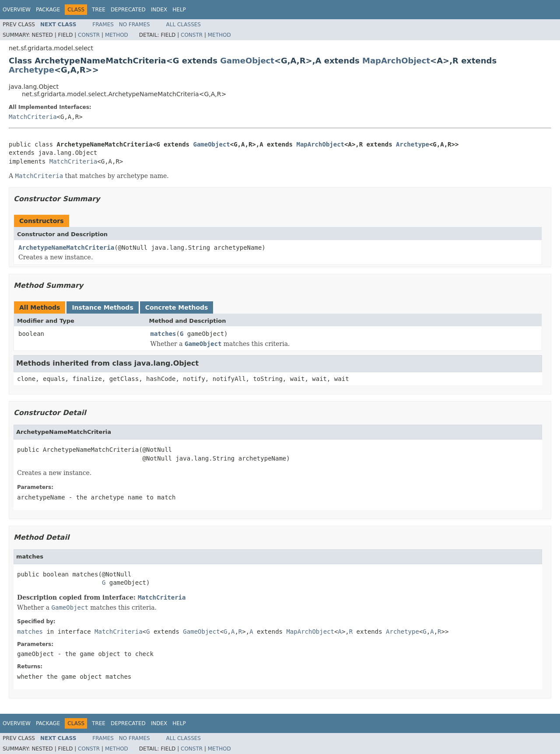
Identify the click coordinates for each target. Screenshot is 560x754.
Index (159, 10)
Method (117, 35)
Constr (89, 35)
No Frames (135, 24)
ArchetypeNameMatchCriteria (66, 248)
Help (179, 10)
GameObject (247, 61)
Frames (103, 24)
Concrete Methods (177, 307)
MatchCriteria (33, 117)
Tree (99, 10)
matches (163, 334)
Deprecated (128, 10)
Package (48, 10)
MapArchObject (396, 61)
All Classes (184, 24)
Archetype (31, 70)
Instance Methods (102, 307)
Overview (17, 10)
